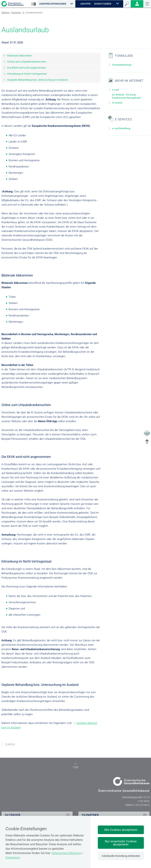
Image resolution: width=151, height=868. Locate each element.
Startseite (16, 13)
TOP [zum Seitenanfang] (76, 766)
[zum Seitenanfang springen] (147, 442)
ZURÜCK (8, 744)
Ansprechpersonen (53, 4)
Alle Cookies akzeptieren (121, 830)
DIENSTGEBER (103, 4)
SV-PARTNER (115, 815)
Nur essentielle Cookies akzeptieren (121, 843)
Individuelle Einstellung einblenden (121, 856)
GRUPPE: (86, 4)
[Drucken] (147, 433)
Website (5, 13)
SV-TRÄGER (38, 815)
